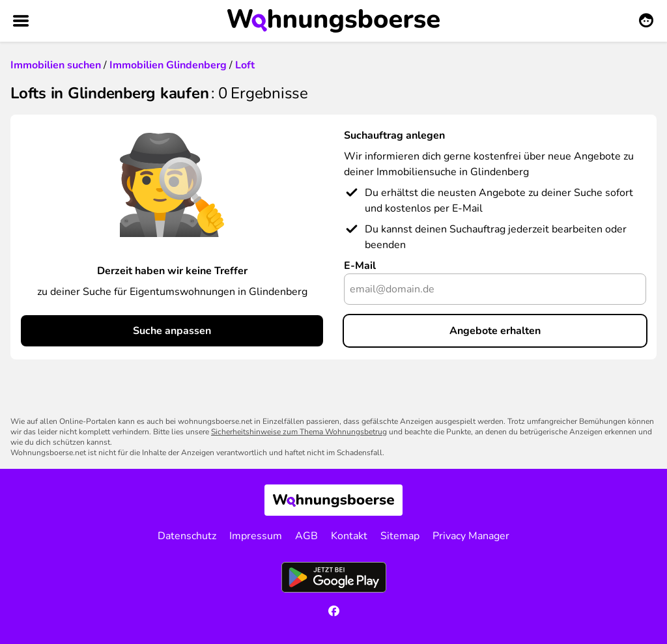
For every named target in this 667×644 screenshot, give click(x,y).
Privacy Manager (471, 536)
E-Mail (360, 266)
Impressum (256, 536)
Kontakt (349, 536)
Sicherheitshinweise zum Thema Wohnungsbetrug (299, 432)
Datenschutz (187, 536)
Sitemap (400, 536)
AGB (306, 536)
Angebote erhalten (495, 331)
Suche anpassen (172, 331)
